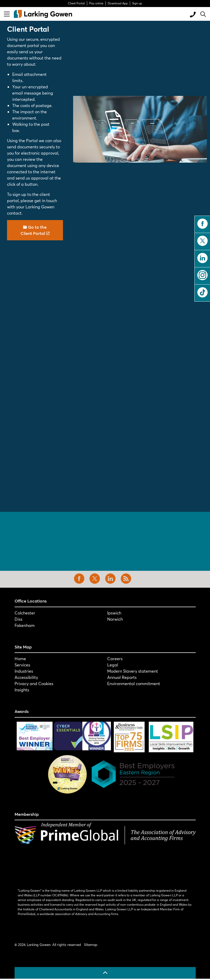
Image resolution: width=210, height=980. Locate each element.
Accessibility (26, 677)
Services (22, 665)
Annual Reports (122, 677)
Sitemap (91, 945)
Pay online (96, 3)
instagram (202, 275)
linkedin (202, 258)
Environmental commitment (134, 683)
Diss (18, 619)
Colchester (25, 613)
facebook (202, 224)
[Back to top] (105, 973)
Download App (118, 3)
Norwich (115, 619)
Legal (113, 665)
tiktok (202, 292)
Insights (22, 690)
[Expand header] (7, 14)
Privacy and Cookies (34, 683)
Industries (24, 671)
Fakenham (25, 625)
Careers (115, 658)
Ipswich (114, 613)
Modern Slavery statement (133, 671)
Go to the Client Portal (35, 230)
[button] (140, 129)
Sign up (137, 3)
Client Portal (76, 3)
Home (20, 658)
